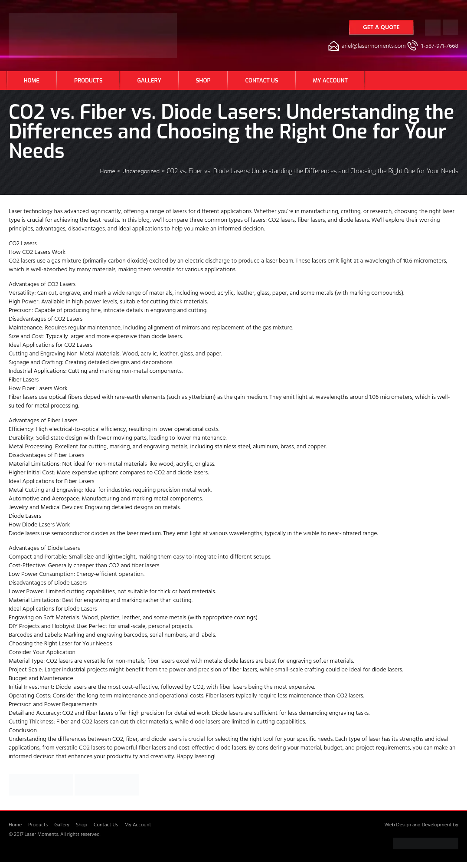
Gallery (149, 81)
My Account (330, 81)
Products (88, 81)
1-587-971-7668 (440, 47)
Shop (203, 81)
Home (32, 81)
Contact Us (261, 81)
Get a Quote (381, 28)
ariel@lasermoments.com (374, 47)
